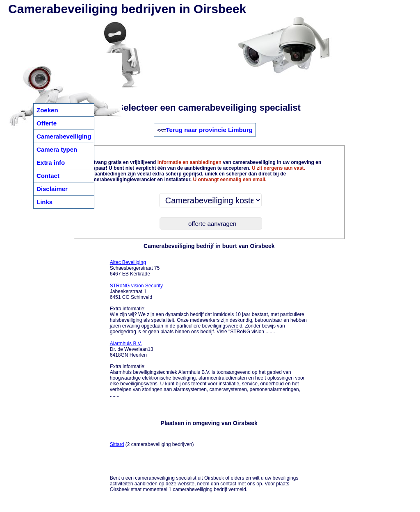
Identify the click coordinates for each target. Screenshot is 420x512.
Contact (48, 176)
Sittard (117, 444)
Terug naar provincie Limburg (209, 130)
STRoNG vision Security (136, 286)
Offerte (47, 123)
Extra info (51, 163)
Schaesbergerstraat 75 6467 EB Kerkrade (135, 268)
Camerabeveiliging (64, 136)
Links (45, 202)
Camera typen (57, 149)
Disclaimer (52, 189)
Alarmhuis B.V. (126, 344)
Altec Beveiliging (128, 262)
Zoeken (47, 110)
